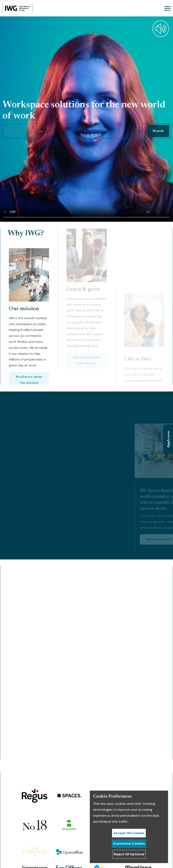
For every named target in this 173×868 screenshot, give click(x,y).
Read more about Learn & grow (87, 334)
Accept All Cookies (129, 833)
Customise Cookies (129, 843)
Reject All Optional (129, 854)
